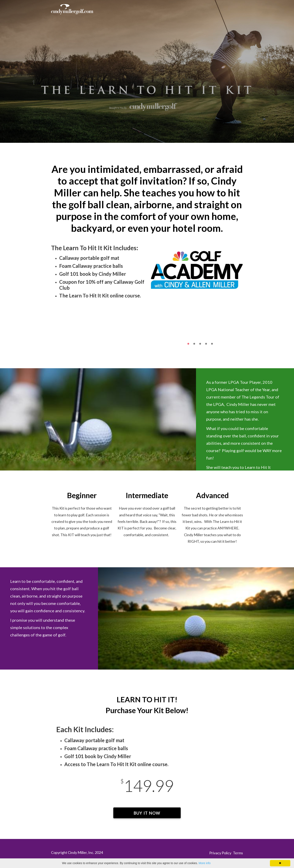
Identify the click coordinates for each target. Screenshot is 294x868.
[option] (196, 269)
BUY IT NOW (147, 813)
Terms (238, 853)
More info (205, 863)
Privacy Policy (220, 853)
